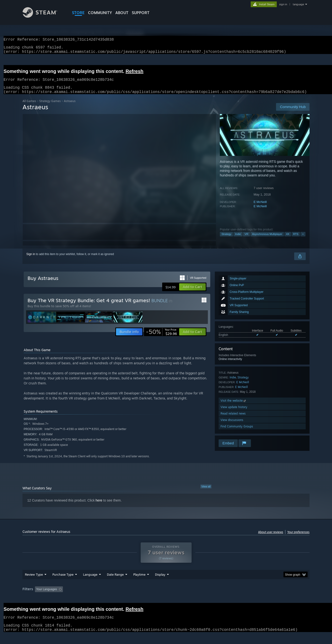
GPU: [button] (247, 598)
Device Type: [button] (268, 598)
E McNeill (260, 208)
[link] (161, 338)
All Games (29, 107)
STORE (78, 13)
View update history (234, 413)
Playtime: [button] (132, 598)
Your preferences (298, 538)
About (122, 13)
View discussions (232, 426)
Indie (238, 240)
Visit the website (234, 406)
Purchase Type (63, 584)
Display (160, 584)
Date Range (115, 584)
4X (288, 240)
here (99, 506)
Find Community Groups (237, 432)
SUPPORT (141, 13)
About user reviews (271, 538)
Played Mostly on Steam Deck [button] (166, 598)
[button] (192, 293)
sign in (283, 4)
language (298, 4)
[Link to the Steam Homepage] (44, 16)
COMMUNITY (100, 13)
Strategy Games (50, 107)
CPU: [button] (231, 598)
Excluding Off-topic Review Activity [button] (95, 598)
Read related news (233, 419)
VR (246, 240)
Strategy (226, 240)
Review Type (34, 584)
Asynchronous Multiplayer (267, 240)
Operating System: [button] (206, 598)
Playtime (139, 584)
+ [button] (303, 240)
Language (90, 584)
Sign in (31, 260)
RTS (296, 240)
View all (206, 492)
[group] (166, 599)
